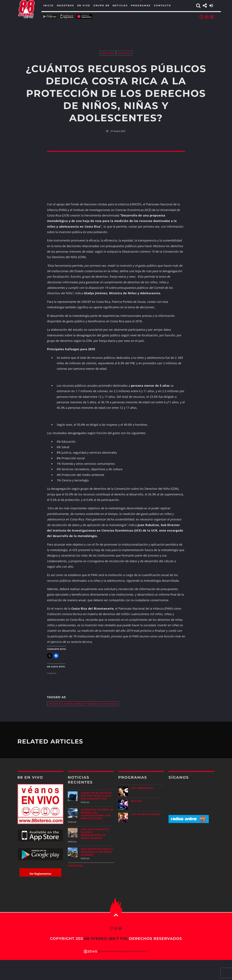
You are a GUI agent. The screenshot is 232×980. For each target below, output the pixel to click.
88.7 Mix (137, 801)
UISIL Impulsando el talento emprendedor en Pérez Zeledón (95, 834)
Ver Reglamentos (40, 874)
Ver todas (75, 866)
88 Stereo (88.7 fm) (106, 939)
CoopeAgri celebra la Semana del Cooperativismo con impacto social (97, 814)
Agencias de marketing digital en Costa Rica (123, 951)
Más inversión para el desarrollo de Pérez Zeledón (97, 852)
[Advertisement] (116, 31)
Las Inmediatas (142, 788)
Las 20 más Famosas (145, 814)
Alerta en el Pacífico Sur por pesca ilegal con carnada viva (96, 796)
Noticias (108, 53)
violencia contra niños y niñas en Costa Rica (83, 704)
